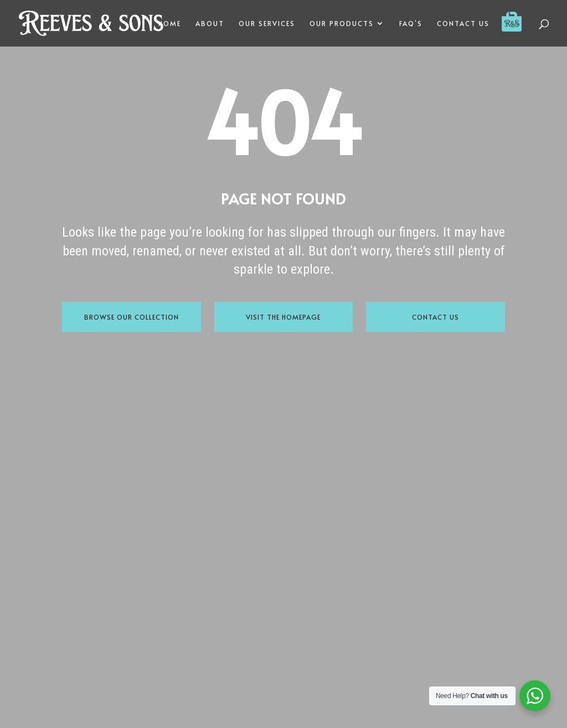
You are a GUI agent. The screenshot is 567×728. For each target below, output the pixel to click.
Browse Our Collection (132, 317)
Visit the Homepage (283, 317)
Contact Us (435, 317)
